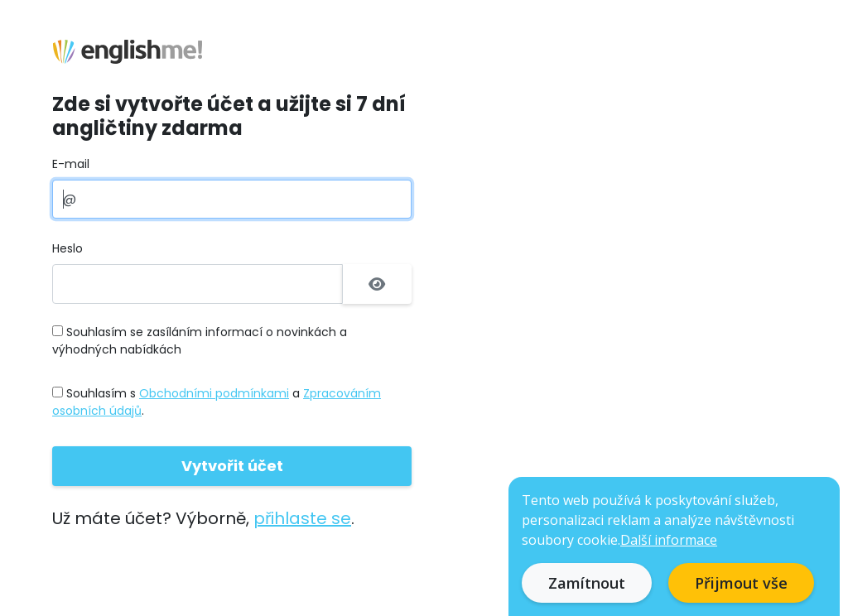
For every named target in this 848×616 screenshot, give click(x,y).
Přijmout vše (741, 583)
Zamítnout (587, 583)
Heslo (67, 248)
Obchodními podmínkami (214, 393)
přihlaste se (302, 518)
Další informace (669, 540)
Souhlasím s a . (217, 402)
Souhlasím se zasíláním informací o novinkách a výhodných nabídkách (200, 341)
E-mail (71, 164)
